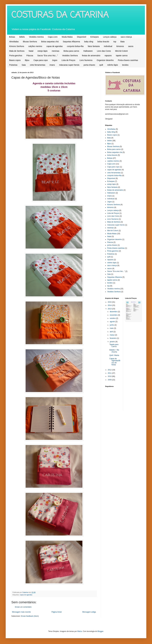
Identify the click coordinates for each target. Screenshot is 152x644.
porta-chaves (89, 65)
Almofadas (14, 42)
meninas (55, 51)
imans (52, 65)
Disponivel (82, 37)
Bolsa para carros (71, 51)
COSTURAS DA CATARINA (60, 15)
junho (112, 325)
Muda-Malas (67, 37)
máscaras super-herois (69, 65)
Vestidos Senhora (70, 56)
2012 (110, 370)
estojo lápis (42, 51)
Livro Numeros (86, 60)
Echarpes (95, 37)
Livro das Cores (104, 51)
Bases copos (15, 60)
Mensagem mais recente (21, 612)
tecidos (125, 65)
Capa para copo (41, 60)
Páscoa (30, 56)
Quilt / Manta (114, 355)
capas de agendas (55, 46)
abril (112, 332)
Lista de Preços (68, 60)
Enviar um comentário (23, 607)
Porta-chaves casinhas (128, 60)
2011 (110, 373)
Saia (24, 65)
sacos (131, 46)
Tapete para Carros (114, 345)
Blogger (100, 631)
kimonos (120, 46)
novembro (114, 315)
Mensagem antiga (89, 612)
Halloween (88, 51)
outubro (113, 318)
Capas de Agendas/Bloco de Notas (115, 362)
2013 (110, 309)
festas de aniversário (91, 56)
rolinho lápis (113, 65)
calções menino (35, 46)
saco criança (126, 37)
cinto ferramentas (38, 65)
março (112, 335)
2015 (110, 302)
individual (108, 46)
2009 (110, 380)
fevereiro (113, 338)
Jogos (55, 60)
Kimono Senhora (17, 46)
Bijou (27, 60)
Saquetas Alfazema (71, 42)
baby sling (89, 42)
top (115, 42)
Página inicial (57, 612)
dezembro (114, 312)
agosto (113, 322)
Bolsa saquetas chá (50, 42)
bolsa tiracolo (103, 42)
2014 (110, 305)
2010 (110, 376)
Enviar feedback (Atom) (30, 616)
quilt (101, 65)
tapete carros (122, 56)
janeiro (113, 342)
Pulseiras (13, 65)
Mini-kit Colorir (121, 51)
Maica (80, 631)
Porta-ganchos (16, 56)
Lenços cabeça (110, 37)
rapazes (108, 56)
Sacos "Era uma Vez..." (48, 56)
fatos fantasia (94, 46)
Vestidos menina (36, 37)
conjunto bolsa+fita (75, 46)
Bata (123, 42)
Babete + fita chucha (114, 351)
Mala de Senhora (17, 51)
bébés (22, 37)
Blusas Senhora (30, 42)
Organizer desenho (105, 60)
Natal (31, 51)
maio (112, 328)
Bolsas (12, 37)
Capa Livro (53, 37)
